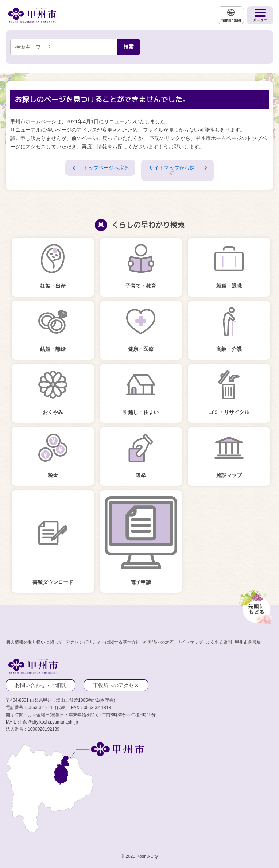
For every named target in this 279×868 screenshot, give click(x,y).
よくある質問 (219, 642)
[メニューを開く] (260, 15)
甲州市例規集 (248, 642)
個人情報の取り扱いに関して (34, 642)
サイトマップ (190, 642)
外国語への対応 (158, 642)
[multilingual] (231, 15)
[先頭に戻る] (255, 605)
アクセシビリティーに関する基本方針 (103, 642)
